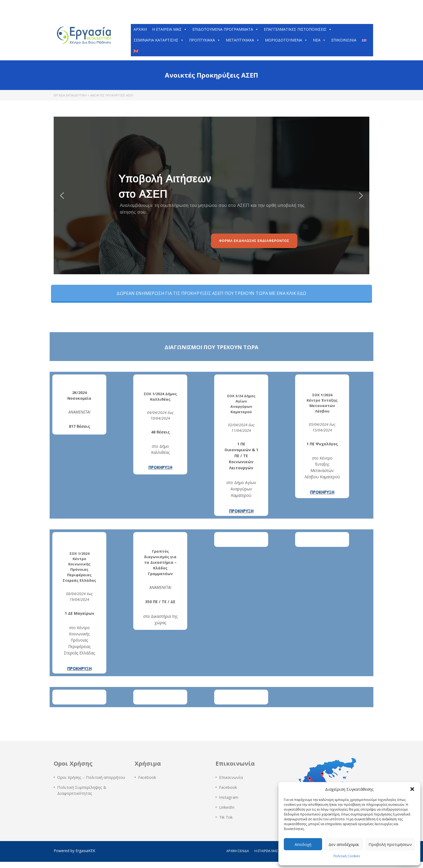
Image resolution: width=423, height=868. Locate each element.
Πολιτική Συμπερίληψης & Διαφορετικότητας (82, 790)
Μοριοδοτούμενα (286, 40)
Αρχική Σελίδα (238, 851)
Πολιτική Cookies (347, 856)
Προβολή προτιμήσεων (390, 844)
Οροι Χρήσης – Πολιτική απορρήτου (91, 777)
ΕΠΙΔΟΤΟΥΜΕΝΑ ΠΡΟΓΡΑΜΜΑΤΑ (225, 29)
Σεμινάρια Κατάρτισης (159, 40)
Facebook (147, 777)
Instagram (229, 797)
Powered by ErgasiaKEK (74, 851)
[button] (412, 789)
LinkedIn (227, 807)
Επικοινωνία (344, 40)
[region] (211, 195)
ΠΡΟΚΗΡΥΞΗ (160, 439)
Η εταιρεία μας (266, 851)
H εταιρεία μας (170, 29)
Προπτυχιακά (205, 40)
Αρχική (140, 29)
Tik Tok (226, 817)
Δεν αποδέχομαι (344, 844)
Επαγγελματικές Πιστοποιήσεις (298, 29)
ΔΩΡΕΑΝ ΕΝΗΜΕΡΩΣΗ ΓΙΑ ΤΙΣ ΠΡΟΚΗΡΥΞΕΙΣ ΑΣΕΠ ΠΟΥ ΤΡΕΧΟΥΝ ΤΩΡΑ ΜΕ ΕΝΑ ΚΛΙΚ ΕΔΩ (211, 293)
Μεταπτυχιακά (243, 40)
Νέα (319, 40)
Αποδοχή (303, 844)
